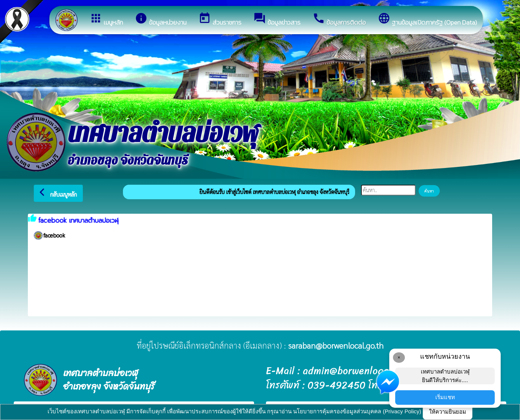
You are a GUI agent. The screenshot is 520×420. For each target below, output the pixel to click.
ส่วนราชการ (220, 20)
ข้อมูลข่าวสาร (277, 20)
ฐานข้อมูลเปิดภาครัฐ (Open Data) (427, 20)
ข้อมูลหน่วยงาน (161, 20)
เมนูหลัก (106, 20)
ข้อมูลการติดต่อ (339, 20)
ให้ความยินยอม (448, 412)
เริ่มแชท (445, 397)
